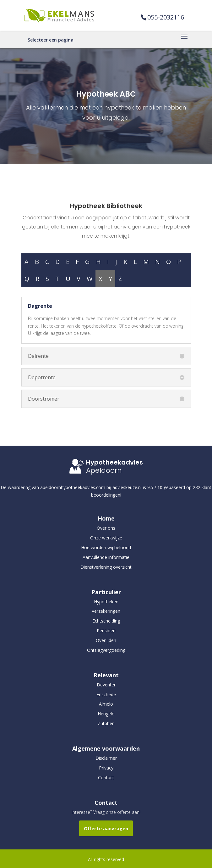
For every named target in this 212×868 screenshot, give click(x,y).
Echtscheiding (106, 621)
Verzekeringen (106, 611)
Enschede (106, 694)
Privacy (106, 768)
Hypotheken (106, 602)
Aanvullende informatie (106, 557)
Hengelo (106, 714)
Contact (106, 778)
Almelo (106, 704)
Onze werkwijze (106, 538)
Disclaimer (106, 758)
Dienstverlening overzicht (106, 567)
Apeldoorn (104, 470)
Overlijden (106, 640)
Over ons (106, 528)
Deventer (106, 685)
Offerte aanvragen (106, 828)
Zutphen (106, 723)
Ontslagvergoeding (106, 650)
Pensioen (106, 631)
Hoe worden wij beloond (106, 547)
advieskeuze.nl (127, 487)
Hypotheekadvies (114, 462)
